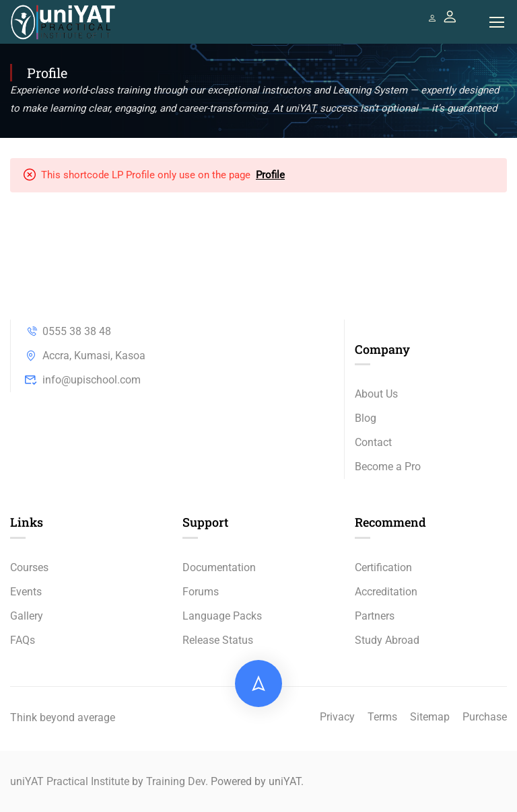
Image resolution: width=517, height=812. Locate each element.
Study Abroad (387, 640)
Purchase (485, 717)
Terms (382, 717)
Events (26, 592)
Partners (375, 616)
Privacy (337, 717)
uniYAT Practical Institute (70, 781)
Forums (201, 592)
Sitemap (430, 717)
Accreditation (386, 592)
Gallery (27, 616)
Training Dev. (177, 781)
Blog (366, 419)
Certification (383, 567)
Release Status (218, 640)
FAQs (23, 640)
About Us (376, 395)
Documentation (219, 567)
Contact (373, 443)
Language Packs (222, 616)
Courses (29, 567)
